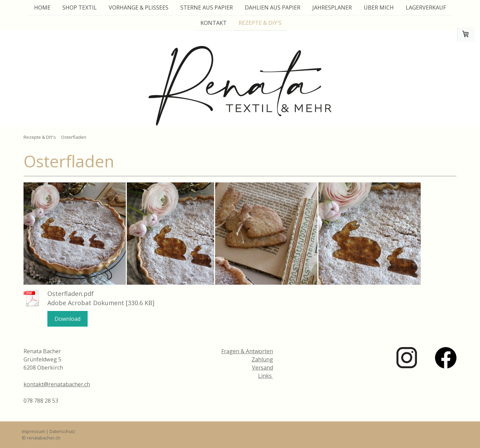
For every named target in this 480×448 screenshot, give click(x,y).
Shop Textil (80, 8)
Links (266, 376)
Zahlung (262, 359)
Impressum (33, 431)
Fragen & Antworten (247, 351)
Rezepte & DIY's (260, 24)
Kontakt (214, 24)
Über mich (379, 8)
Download (67, 319)
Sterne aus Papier (207, 8)
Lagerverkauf (426, 8)
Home (42, 8)
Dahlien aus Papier (273, 8)
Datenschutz (62, 431)
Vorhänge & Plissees (139, 8)
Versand (262, 368)
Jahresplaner (332, 8)
